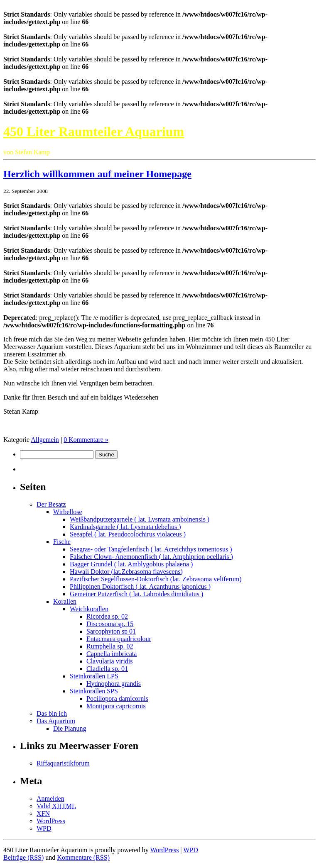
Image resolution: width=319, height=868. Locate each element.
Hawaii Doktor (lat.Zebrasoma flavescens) (126, 572)
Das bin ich (52, 713)
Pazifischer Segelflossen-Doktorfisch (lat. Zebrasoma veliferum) (156, 579)
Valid (56, 806)
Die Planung (70, 728)
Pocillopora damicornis (117, 699)
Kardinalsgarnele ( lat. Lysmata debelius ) (125, 527)
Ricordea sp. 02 (107, 616)
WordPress (51, 821)
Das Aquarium (56, 721)
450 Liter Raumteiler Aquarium (94, 132)
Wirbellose (68, 512)
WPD (44, 828)
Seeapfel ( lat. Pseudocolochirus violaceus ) (128, 534)
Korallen (65, 601)
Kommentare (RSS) (83, 857)
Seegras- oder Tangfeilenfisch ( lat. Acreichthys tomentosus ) (151, 549)
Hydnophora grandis (114, 684)
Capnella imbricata (112, 654)
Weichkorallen (89, 609)
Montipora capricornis (116, 706)
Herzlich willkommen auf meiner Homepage (97, 174)
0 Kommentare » (86, 440)
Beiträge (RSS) (23, 857)
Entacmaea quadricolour (119, 639)
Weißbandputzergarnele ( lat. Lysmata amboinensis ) (140, 519)
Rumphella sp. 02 (110, 646)
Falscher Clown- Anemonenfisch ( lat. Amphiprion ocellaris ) (151, 557)
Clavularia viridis (110, 661)
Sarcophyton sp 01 (111, 631)
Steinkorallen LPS (94, 676)
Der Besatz (51, 504)
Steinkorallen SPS (94, 691)
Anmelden (50, 799)
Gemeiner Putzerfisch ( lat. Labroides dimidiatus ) (136, 594)
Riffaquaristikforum (63, 763)
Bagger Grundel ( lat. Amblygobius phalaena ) (131, 564)
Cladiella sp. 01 (107, 669)
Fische (62, 542)
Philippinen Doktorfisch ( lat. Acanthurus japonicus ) (140, 586)
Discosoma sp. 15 (110, 624)
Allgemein (45, 440)
